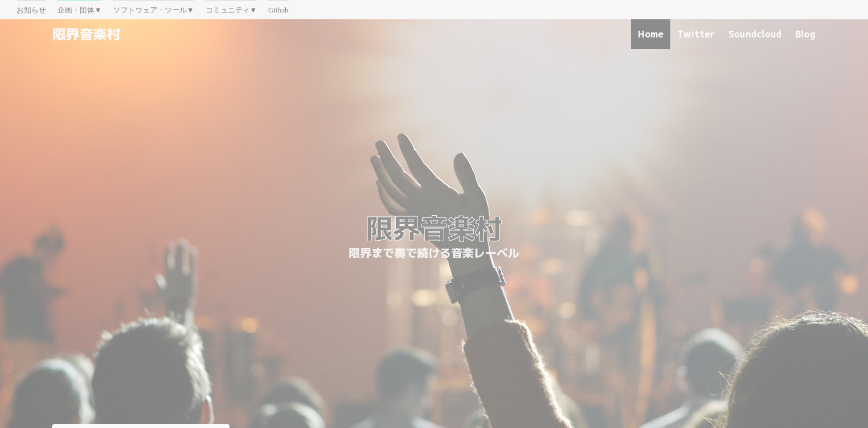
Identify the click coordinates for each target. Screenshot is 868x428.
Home (651, 34)
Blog (806, 34)
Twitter (696, 34)
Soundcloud (755, 34)
